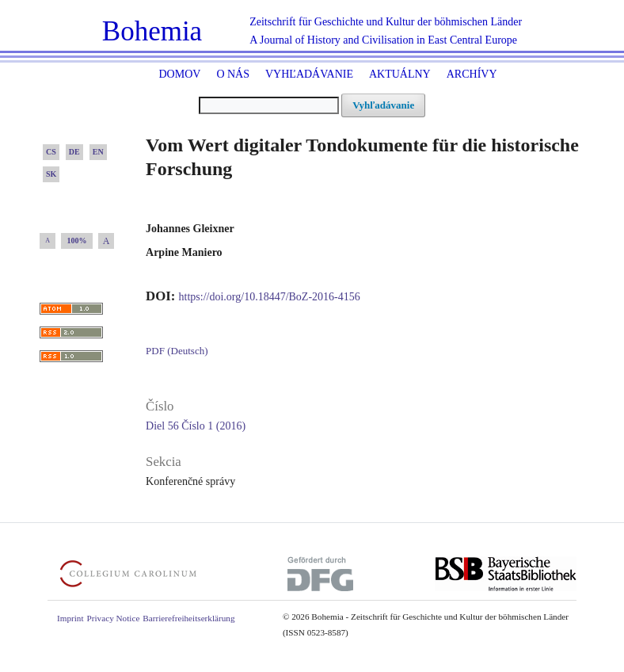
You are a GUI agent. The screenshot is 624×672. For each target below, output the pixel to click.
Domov (179, 74)
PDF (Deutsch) (177, 351)
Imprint (70, 618)
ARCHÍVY (472, 74)
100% (77, 241)
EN (98, 152)
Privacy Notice (114, 618)
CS (51, 152)
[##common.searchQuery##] (269, 105)
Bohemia (152, 31)
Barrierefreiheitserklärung (188, 618)
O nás (233, 74)
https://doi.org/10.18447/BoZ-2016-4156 (270, 297)
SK (51, 174)
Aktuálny (400, 74)
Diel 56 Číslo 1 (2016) (196, 426)
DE (74, 152)
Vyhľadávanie (309, 74)
